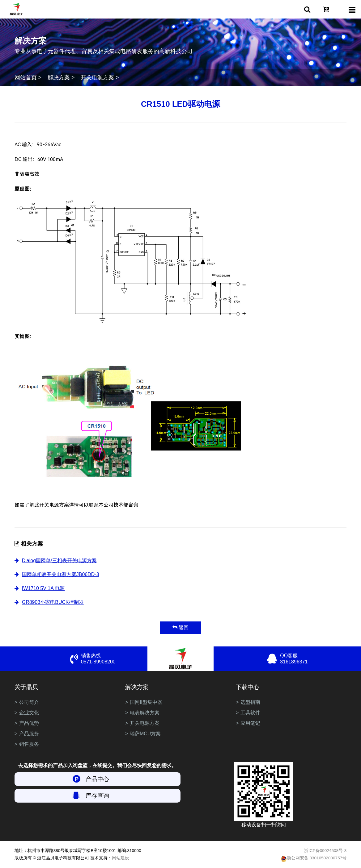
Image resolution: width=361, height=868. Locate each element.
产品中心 (97, 779)
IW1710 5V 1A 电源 (43, 588)
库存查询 (97, 796)
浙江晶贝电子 (16, 9)
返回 (180, 627)
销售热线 (114, 659)
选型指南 (250, 702)
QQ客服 (313, 659)
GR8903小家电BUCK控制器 (53, 602)
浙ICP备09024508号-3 (325, 851)
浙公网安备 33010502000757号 (314, 859)
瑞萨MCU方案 (145, 734)
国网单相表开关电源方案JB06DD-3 (61, 574)
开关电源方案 (97, 77)
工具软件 (250, 713)
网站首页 (26, 77)
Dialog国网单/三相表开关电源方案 (59, 561)
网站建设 (121, 858)
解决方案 (59, 77)
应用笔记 (250, 723)
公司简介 (29, 702)
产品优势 (29, 723)
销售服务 (29, 744)
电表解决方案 (145, 713)
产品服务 (29, 734)
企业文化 (29, 713)
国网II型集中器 (146, 702)
